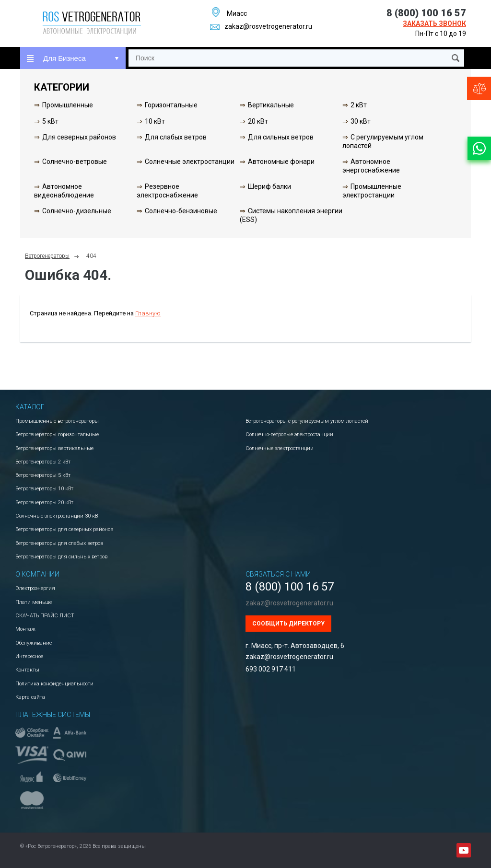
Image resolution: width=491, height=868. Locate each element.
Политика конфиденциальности (54, 684)
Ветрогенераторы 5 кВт (43, 475)
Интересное (29, 656)
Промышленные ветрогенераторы (57, 421)
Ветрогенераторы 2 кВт (43, 462)
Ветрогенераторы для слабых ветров (59, 543)
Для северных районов (79, 137)
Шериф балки (269, 186)
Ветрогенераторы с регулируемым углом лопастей (307, 421)
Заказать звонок (434, 23)
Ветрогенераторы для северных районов (64, 529)
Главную (148, 313)
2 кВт (359, 105)
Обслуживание (34, 643)
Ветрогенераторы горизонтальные (57, 434)
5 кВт (50, 121)
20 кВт (258, 121)
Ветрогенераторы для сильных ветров (61, 557)
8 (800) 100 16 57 (426, 13)
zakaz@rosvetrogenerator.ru (261, 26)
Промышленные (68, 105)
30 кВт (361, 121)
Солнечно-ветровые (75, 162)
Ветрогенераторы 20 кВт (44, 503)
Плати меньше (34, 602)
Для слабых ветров (176, 137)
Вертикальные (271, 105)
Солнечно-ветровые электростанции (289, 434)
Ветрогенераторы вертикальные (54, 448)
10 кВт (155, 121)
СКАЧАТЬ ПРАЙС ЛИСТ (45, 616)
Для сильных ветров (281, 137)
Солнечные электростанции (190, 162)
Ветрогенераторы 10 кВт (44, 489)
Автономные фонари (281, 162)
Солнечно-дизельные (77, 211)
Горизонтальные (171, 105)
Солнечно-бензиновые (181, 211)
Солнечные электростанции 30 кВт (58, 516)
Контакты (27, 670)
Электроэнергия (35, 588)
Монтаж (25, 629)
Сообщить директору (288, 624)
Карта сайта (30, 697)
